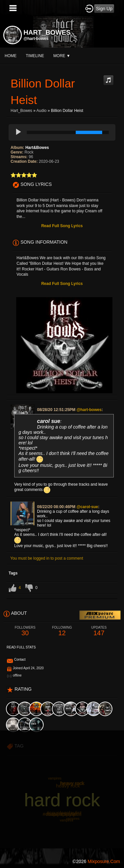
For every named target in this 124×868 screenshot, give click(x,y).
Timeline (35, 56)
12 (62, 631)
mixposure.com (104, 861)
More (62, 56)
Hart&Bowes (37, 148)
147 (99, 631)
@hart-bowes (36, 39)
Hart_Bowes (21, 111)
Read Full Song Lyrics (62, 226)
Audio (41, 111)
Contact (20, 660)
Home (11, 56)
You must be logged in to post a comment (47, 558)
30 (25, 631)
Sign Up (104, 9)
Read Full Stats (21, 647)
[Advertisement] (62, 792)
